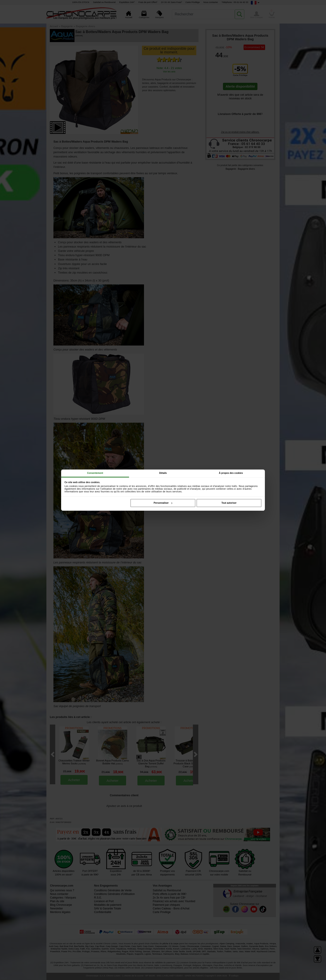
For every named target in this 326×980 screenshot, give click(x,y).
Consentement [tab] (95, 473)
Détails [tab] (163, 473)
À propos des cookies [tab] (231, 473)
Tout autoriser (229, 503)
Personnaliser (163, 503)
